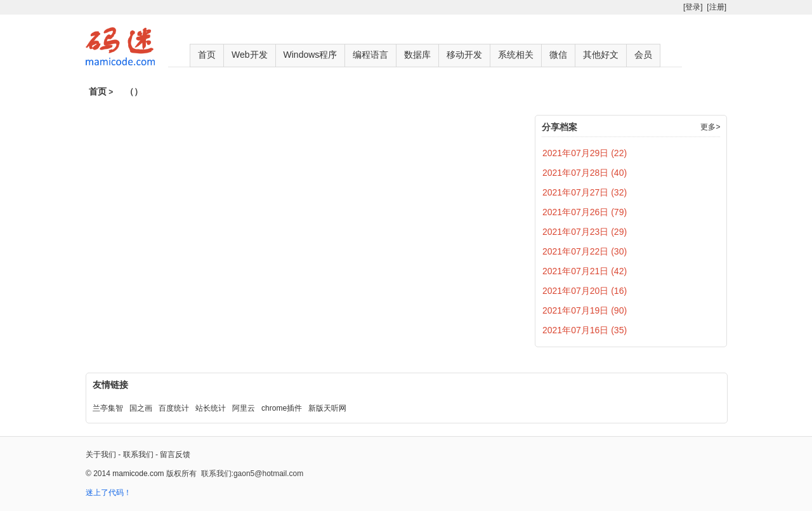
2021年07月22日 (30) (585, 251)
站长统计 (211, 408)
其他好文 (601, 55)
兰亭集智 (108, 408)
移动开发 (464, 55)
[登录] (693, 7)
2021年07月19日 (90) (585, 310)
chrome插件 (282, 408)
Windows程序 (311, 55)
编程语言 (370, 55)
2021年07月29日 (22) (585, 153)
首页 (207, 55)
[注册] (717, 7)
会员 (643, 55)
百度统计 (174, 408)
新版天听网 (327, 408)
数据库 (417, 55)
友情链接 (110, 385)
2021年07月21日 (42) (585, 271)
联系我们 (138, 455)
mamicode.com (138, 474)
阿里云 (244, 408)
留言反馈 (175, 455)
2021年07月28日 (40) (585, 173)
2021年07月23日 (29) (585, 232)
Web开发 (250, 55)
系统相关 (516, 55)
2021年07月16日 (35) (585, 330)
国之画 (141, 408)
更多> (710, 127)
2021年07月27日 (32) (585, 192)
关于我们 (101, 455)
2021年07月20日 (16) (585, 291)
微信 (558, 55)
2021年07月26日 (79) (585, 212)
